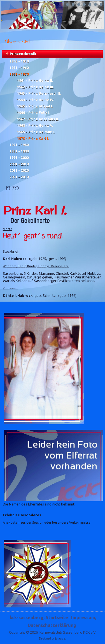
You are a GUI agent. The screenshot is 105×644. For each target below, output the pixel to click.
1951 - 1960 (19, 68)
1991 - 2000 (19, 158)
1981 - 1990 (19, 151)
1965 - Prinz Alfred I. (35, 106)
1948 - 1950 (19, 61)
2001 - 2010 (19, 164)
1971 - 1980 (19, 145)
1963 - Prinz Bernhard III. (39, 93)
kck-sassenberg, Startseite (39, 617)
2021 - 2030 (19, 177)
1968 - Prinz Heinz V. (35, 125)
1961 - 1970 (19, 74)
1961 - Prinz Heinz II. (35, 80)
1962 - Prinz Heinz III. (36, 87)
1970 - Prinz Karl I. (33, 138)
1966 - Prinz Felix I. (34, 113)
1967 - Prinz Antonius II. (38, 119)
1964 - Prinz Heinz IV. (36, 100)
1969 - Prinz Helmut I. (36, 132)
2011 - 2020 (19, 170)
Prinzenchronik (23, 54)
